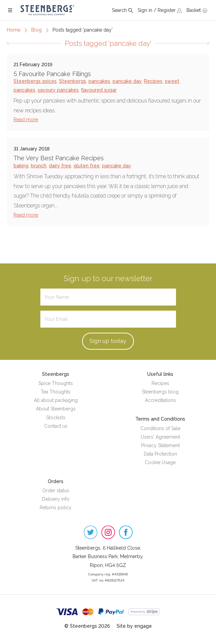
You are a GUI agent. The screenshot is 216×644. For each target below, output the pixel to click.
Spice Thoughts (56, 383)
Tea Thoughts (56, 392)
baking (21, 166)
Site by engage (134, 626)
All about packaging (56, 400)
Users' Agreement (160, 437)
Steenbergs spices (35, 81)
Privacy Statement (160, 445)
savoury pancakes (58, 90)
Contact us (56, 426)
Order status (56, 491)
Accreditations (160, 400)
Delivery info (56, 499)
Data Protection (160, 454)
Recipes (153, 81)
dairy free (60, 166)
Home (14, 30)
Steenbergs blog (160, 392)
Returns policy (56, 508)
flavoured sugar (99, 90)
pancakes (99, 81)
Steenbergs (73, 81)
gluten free (87, 166)
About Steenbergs (56, 409)
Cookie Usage (160, 462)
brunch (39, 166)
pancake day (127, 81)
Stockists (56, 418)
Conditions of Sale (160, 428)
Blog (36, 30)
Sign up (108, 341)
